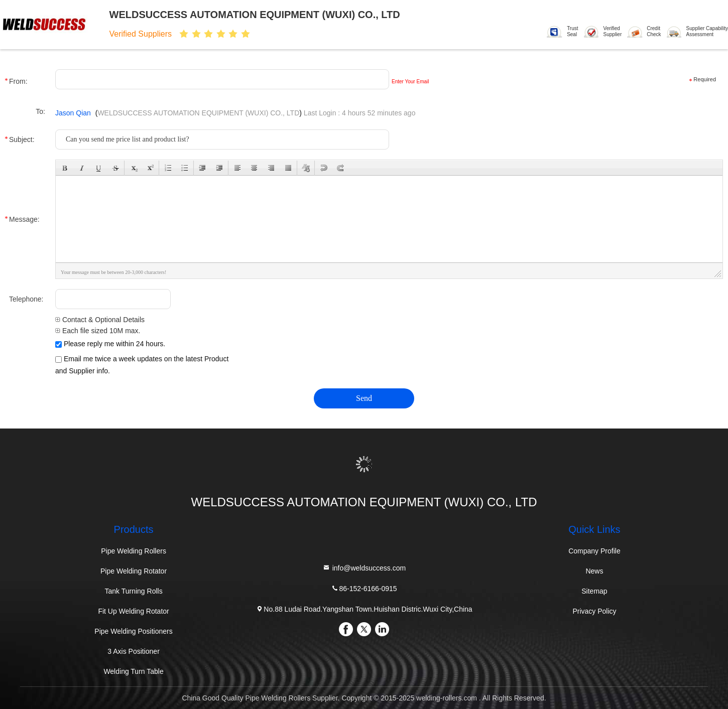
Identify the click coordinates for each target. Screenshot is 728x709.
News (594, 571)
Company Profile (594, 551)
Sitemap (594, 591)
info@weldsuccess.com (364, 568)
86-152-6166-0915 (364, 588)
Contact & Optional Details (100, 320)
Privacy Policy (594, 611)
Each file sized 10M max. (98, 331)
